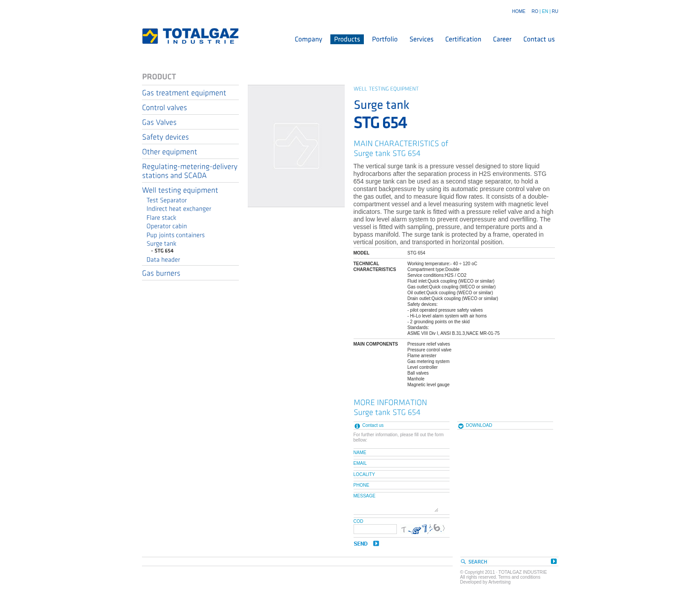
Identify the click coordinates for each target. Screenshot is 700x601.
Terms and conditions (519, 577)
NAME (360, 452)
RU (555, 11)
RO (535, 11)
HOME (519, 11)
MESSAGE (365, 496)
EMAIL (360, 463)
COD (358, 521)
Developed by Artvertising (485, 582)
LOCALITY (364, 474)
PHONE (362, 485)
